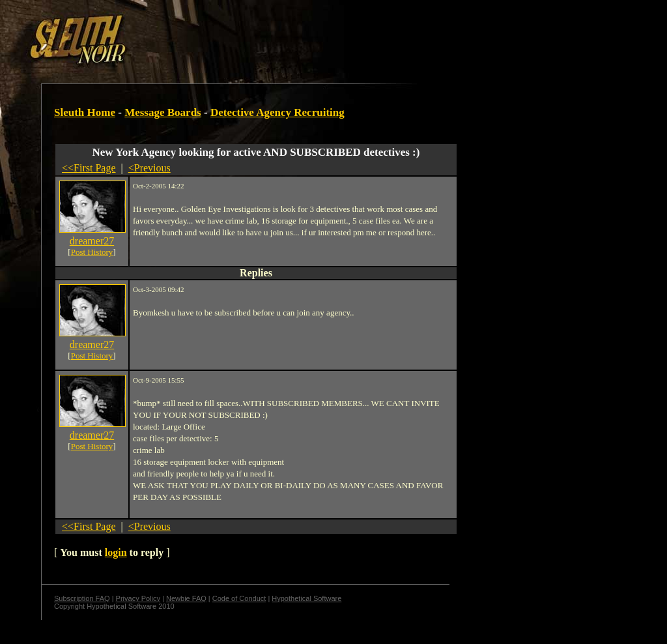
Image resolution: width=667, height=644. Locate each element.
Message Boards (163, 112)
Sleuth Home (85, 112)
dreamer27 (92, 241)
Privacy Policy (138, 598)
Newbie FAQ (186, 598)
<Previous (149, 168)
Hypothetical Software (306, 598)
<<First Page (89, 168)
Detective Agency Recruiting (277, 112)
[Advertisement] (226, 35)
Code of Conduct (239, 598)
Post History (92, 252)
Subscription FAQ (82, 598)
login (116, 552)
